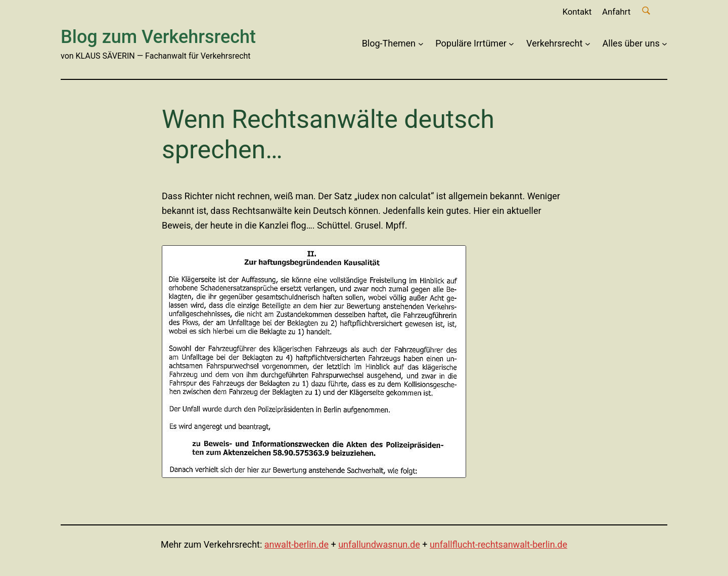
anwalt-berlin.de (297, 544)
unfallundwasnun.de (379, 544)
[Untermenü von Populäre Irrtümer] (511, 44)
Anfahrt (616, 12)
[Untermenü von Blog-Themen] (421, 44)
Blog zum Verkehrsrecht (158, 37)
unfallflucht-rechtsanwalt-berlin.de (498, 544)
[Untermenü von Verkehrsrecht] (588, 44)
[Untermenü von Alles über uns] (665, 44)
